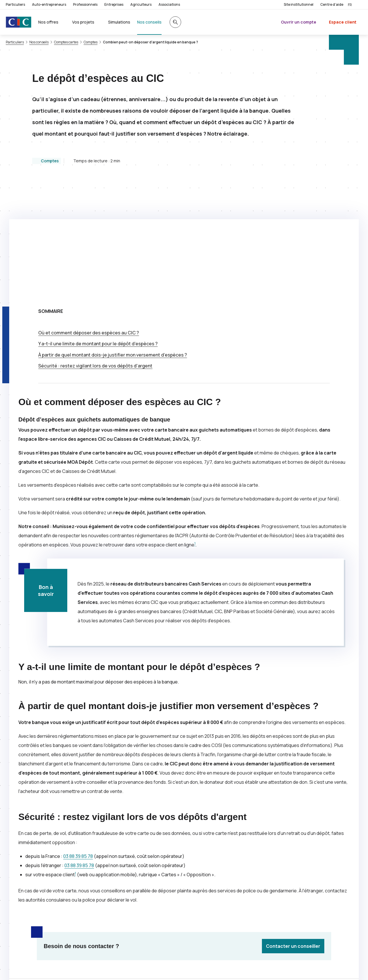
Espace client (343, 22)
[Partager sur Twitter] (205, 884)
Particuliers (15, 4)
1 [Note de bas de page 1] (195, 429)
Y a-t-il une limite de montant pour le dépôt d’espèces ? (98, 229)
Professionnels (85, 4)
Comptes (91, 42)
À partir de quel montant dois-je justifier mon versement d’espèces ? (113, 240)
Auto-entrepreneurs (49, 4)
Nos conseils (39, 42)
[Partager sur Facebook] (218, 884)
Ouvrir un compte (299, 22)
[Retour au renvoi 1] (98, 967)
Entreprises (114, 4)
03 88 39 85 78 (78, 741)
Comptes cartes (66, 42)
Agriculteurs (141, 4)
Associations (169, 4)
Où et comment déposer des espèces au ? (89, 218)
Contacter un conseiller (293, 831)
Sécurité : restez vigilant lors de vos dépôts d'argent (95, 251)
